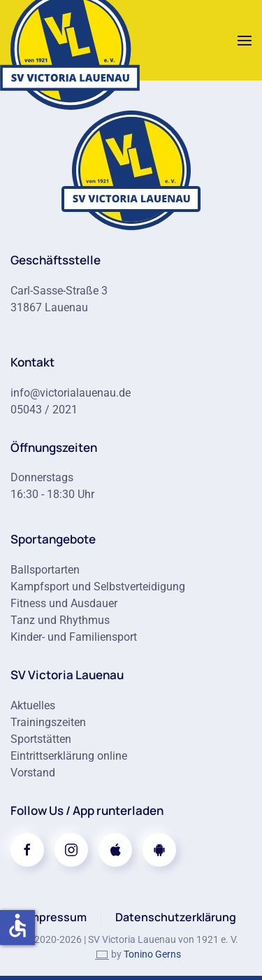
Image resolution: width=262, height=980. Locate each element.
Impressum (57, 917)
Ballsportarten (45, 570)
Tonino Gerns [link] (152, 954)
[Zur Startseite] (131, 169)
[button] (245, 40)
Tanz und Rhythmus (60, 620)
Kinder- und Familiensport (74, 637)
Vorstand (33, 773)
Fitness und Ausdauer (64, 603)
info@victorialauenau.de (71, 393)
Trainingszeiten (48, 722)
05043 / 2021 (44, 410)
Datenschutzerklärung (176, 917)
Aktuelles (33, 705)
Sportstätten (41, 739)
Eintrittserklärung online (69, 756)
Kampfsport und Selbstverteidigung (98, 587)
